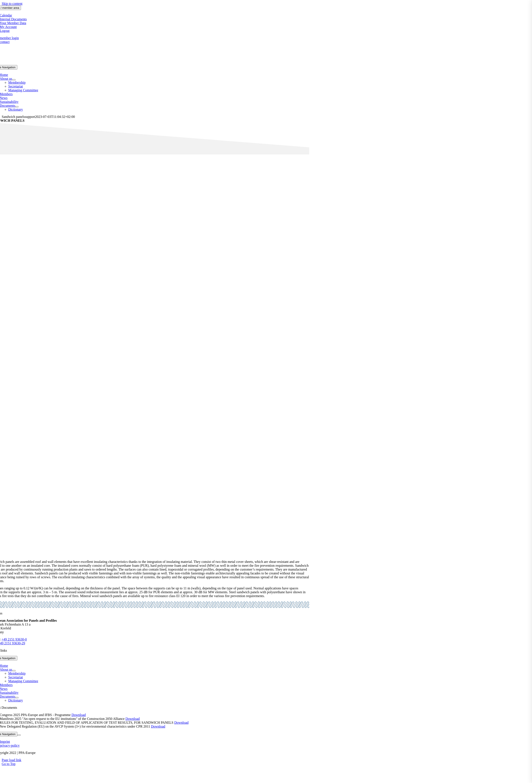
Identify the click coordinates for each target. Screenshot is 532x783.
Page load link (12, 760)
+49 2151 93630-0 (14, 639)
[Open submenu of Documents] (17, 107)
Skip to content (12, 4)
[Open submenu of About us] (14, 80)
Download (79, 715)
